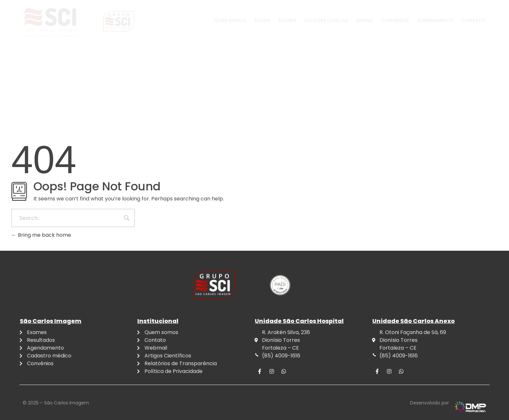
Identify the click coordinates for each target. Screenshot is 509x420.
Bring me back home (41, 235)
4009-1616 (75, 11)
